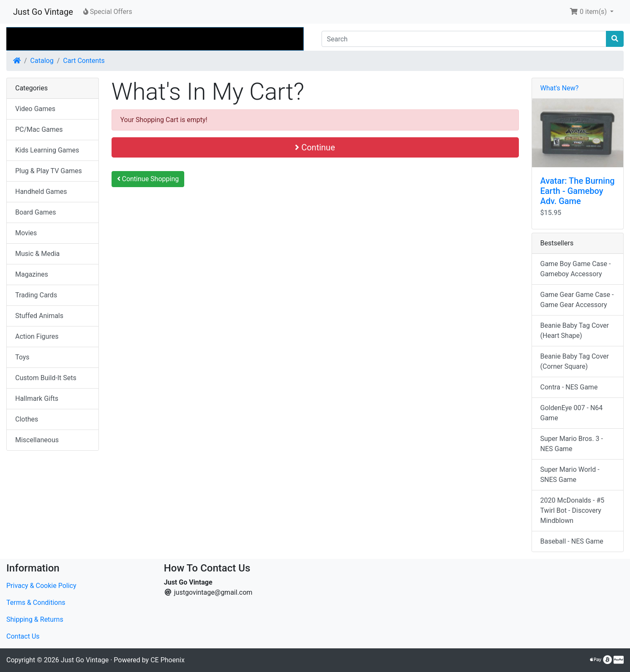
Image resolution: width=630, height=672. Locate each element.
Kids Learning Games (47, 150)
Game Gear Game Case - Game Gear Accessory (577, 300)
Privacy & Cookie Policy (41, 586)
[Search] (464, 39)
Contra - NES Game (569, 387)
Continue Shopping (148, 179)
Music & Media (37, 254)
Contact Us (23, 636)
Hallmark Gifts (37, 399)
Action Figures (37, 336)
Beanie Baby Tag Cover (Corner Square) (575, 361)
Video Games (35, 109)
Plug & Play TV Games (49, 171)
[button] (592, 12)
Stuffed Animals (39, 316)
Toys (22, 357)
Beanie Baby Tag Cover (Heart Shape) (575, 331)
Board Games (35, 212)
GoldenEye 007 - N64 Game (572, 413)
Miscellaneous (37, 440)
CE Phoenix (168, 660)
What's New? (560, 88)
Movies (26, 233)
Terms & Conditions (36, 603)
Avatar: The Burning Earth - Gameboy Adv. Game (578, 191)
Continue (315, 147)
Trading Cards (36, 295)
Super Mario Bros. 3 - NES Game (572, 444)
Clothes (27, 419)
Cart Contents (84, 61)
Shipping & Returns (35, 619)
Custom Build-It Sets (46, 378)
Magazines (32, 274)
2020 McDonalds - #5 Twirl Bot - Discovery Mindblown (573, 510)
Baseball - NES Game (572, 541)
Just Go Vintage (43, 12)
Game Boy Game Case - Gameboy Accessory (576, 269)
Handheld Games (41, 192)
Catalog (42, 61)
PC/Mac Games (39, 129)
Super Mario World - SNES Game (570, 475)
